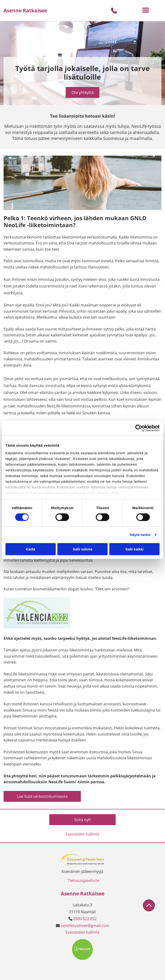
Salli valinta (83, 549)
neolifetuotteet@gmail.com (85, 926)
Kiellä (31, 549)
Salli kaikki (135, 549)
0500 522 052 (85, 919)
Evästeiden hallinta (82, 834)
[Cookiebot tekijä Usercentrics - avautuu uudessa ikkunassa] (139, 428)
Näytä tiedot (140, 535)
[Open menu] (146, 11)
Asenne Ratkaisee (25, 10)
